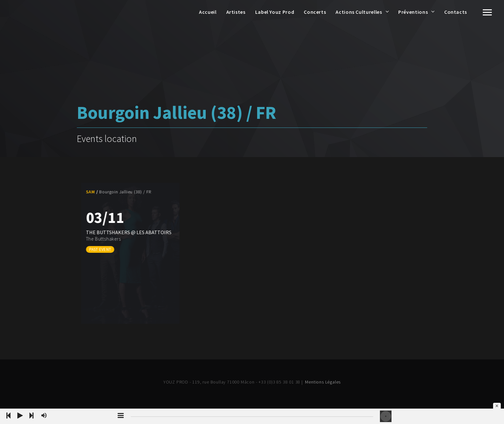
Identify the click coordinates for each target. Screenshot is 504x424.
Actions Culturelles (359, 12)
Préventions (413, 12)
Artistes (236, 12)
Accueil (208, 12)
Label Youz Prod (275, 12)
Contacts (456, 12)
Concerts (315, 12)
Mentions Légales (323, 382)
